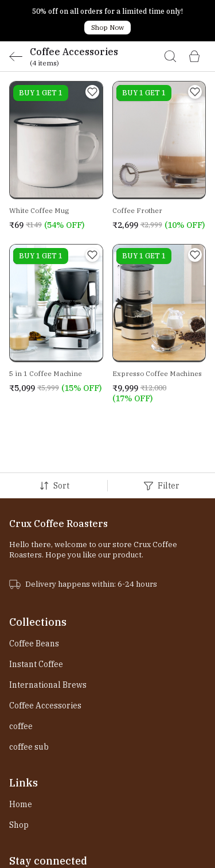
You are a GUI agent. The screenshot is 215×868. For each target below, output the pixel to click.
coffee (21, 685)
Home (21, 763)
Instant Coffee (36, 623)
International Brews (48, 644)
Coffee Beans (34, 602)
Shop (19, 784)
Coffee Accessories (45, 664)
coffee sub (29, 706)
